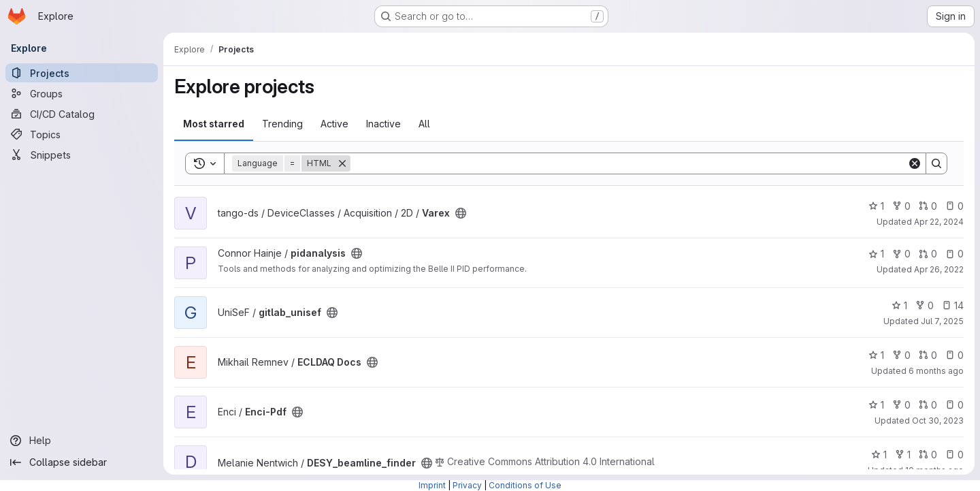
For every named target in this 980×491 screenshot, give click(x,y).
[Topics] (82, 134)
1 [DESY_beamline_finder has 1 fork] (903, 455)
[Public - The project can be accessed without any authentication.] (461, 213)
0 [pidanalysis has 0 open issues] (954, 254)
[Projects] (82, 73)
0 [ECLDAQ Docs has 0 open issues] (954, 355)
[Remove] (342, 163)
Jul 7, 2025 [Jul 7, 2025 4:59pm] (942, 321)
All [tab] (424, 124)
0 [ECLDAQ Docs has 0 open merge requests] (928, 355)
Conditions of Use (525, 485)
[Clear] (915, 163)
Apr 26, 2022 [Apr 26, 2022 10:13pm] (939, 269)
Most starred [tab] (214, 124)
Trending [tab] (282, 124)
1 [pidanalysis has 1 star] (876, 254)
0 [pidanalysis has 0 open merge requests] (928, 254)
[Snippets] (82, 155)
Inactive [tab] (383, 124)
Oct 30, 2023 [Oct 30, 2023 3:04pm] (938, 421)
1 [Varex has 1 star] (876, 206)
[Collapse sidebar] (82, 462)
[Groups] (82, 93)
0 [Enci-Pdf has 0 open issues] (954, 405)
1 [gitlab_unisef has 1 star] (899, 305)
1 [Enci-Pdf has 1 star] (876, 405)
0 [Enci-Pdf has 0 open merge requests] (928, 405)
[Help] (82, 441)
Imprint (432, 485)
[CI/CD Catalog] (82, 114)
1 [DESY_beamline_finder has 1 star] (879, 455)
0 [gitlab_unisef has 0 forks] (925, 305)
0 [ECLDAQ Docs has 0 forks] (901, 355)
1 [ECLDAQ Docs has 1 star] (876, 355)
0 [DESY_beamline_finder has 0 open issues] (954, 455)
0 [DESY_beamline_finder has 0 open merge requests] (928, 455)
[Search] (629, 163)
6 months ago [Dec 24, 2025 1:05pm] (936, 371)
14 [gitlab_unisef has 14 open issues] (953, 305)
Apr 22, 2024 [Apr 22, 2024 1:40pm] (939, 222)
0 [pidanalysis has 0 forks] (901, 254)
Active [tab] (334, 124)
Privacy (467, 485)
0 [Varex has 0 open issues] (954, 206)
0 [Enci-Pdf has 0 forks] (901, 405)
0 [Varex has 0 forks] (901, 206)
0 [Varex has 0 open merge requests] (928, 206)
